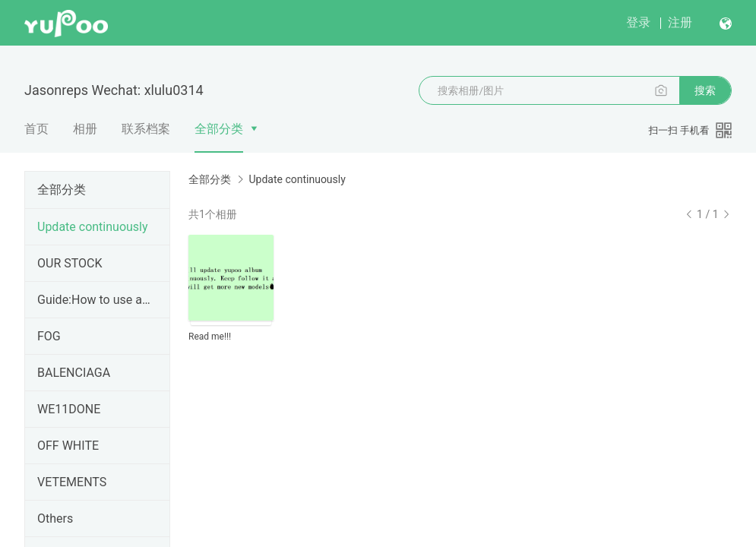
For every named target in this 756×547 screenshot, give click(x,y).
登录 (638, 22)
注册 (680, 22)
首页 (36, 129)
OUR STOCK (70, 263)
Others (55, 519)
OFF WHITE (68, 446)
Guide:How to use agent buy (94, 300)
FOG (49, 336)
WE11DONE (69, 409)
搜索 (705, 90)
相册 (85, 129)
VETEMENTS (72, 482)
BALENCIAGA (74, 373)
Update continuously (93, 227)
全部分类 (219, 129)
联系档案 (146, 129)
